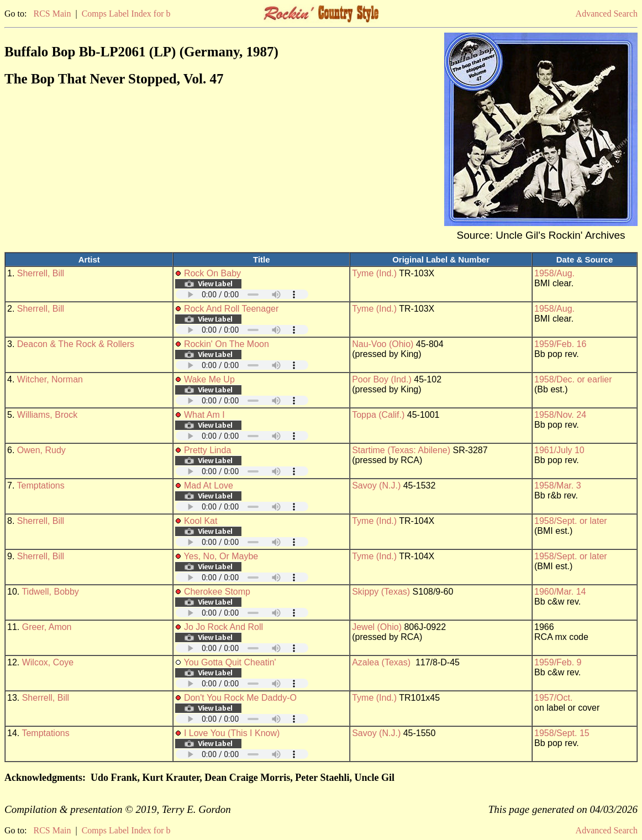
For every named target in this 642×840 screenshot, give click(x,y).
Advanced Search (607, 14)
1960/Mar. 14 (560, 592)
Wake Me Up (209, 379)
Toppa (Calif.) (378, 415)
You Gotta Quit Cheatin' (230, 662)
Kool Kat (201, 521)
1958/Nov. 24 (560, 415)
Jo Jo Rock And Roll (223, 627)
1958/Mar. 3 (558, 485)
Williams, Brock (47, 415)
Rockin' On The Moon (227, 344)
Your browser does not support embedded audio (242, 294)
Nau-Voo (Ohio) (383, 344)
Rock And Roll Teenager (231, 309)
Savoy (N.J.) (376, 485)
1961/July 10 (559, 450)
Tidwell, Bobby (50, 592)
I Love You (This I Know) (232, 733)
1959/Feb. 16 (560, 344)
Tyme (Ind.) (374, 273)
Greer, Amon (47, 627)
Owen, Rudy (41, 450)
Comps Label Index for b (126, 14)
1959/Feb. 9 (558, 662)
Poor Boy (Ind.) (382, 379)
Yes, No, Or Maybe (221, 556)
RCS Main (52, 14)
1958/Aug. (554, 273)
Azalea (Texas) (381, 662)
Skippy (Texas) (381, 592)
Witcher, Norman (50, 379)
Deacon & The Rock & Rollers (76, 344)
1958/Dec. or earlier (573, 379)
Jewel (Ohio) (377, 627)
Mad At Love (209, 485)
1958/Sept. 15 (562, 733)
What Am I (204, 415)
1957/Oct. (553, 698)
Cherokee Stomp (217, 592)
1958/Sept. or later (571, 521)
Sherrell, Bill (41, 273)
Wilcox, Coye (48, 662)
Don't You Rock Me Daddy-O (240, 698)
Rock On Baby (212, 273)
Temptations (41, 485)
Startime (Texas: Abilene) (401, 450)
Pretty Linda (207, 450)
